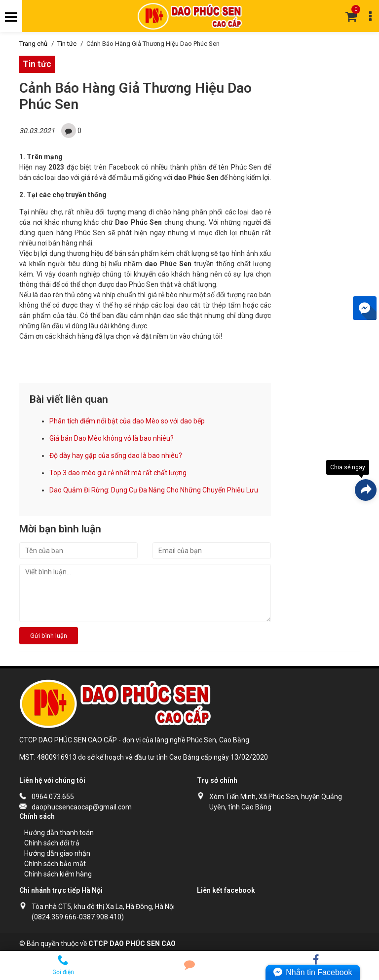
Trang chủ (33, 44)
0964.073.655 (53, 797)
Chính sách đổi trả (52, 843)
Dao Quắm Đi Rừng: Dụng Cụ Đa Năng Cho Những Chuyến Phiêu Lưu (154, 490)
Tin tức (67, 44)
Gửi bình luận (49, 636)
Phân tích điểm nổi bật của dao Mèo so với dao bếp (127, 421)
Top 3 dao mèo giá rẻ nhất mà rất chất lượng (118, 473)
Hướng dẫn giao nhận (57, 853)
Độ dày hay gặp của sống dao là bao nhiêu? (116, 455)
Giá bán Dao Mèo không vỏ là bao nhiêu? (112, 438)
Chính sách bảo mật (55, 864)
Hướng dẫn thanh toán (59, 833)
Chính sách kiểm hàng (58, 874)
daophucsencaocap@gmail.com (82, 807)
